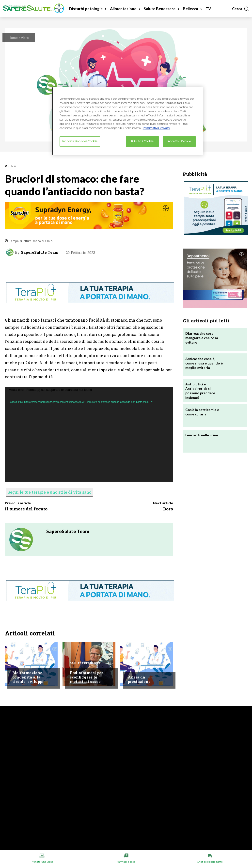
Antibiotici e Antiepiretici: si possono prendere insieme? (200, 391)
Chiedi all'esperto (27, 663)
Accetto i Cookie (179, 141)
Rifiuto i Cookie (142, 141)
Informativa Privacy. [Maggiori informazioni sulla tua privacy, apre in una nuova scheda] (157, 128)
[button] (241, 9)
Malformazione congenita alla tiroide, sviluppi (28, 677)
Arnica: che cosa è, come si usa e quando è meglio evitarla (204, 363)
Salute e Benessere (85, 663)
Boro (168, 509)
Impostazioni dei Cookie (80, 141)
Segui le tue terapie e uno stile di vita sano (49, 492)
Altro (25, 38)
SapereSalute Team (40, 252)
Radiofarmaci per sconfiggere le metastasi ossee (87, 677)
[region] (128, 121)
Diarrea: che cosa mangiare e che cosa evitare (202, 338)
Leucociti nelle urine (202, 435)
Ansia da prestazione (139, 679)
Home (13, 38)
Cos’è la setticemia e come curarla (202, 412)
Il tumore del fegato (26, 509)
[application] (89, 434)
